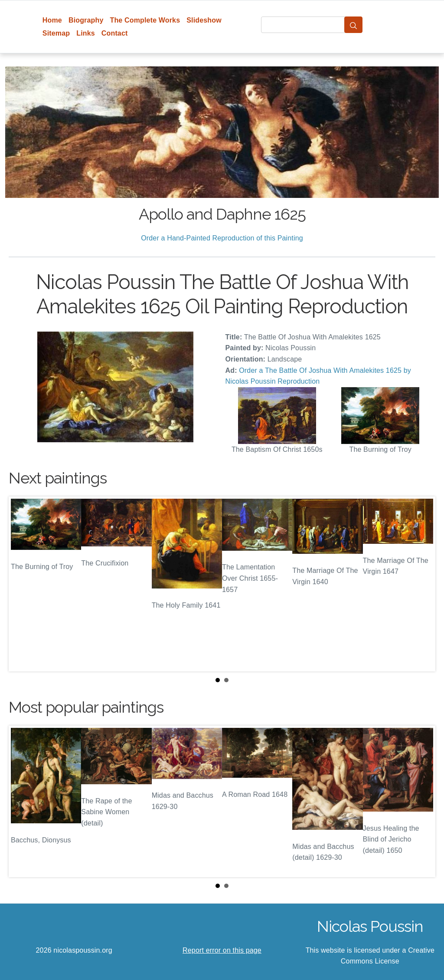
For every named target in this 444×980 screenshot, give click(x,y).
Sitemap (56, 33)
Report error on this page (222, 950)
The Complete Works (145, 20)
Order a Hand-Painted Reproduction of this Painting (222, 238)
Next (422, 584)
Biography (86, 20)
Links (86, 33)
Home (52, 20)
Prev (22, 584)
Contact (115, 33)
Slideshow (204, 20)
